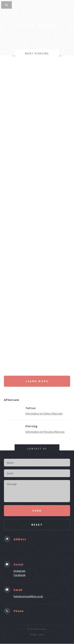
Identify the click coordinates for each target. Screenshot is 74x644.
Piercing (31, 426)
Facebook (20, 575)
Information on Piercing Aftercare (45, 432)
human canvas (37, 25)
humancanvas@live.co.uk (28, 596)
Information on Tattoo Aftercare (44, 414)
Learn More (37, 381)
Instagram (20, 571)
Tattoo (31, 408)
